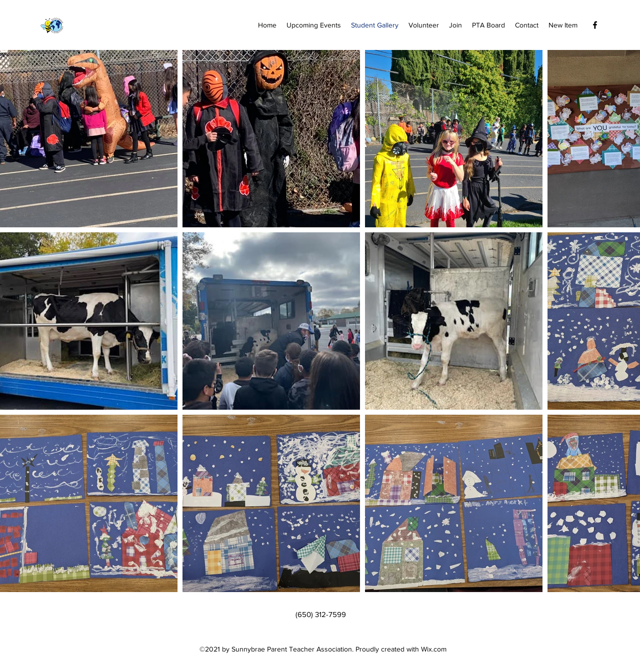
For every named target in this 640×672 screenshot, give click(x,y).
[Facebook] (595, 25)
